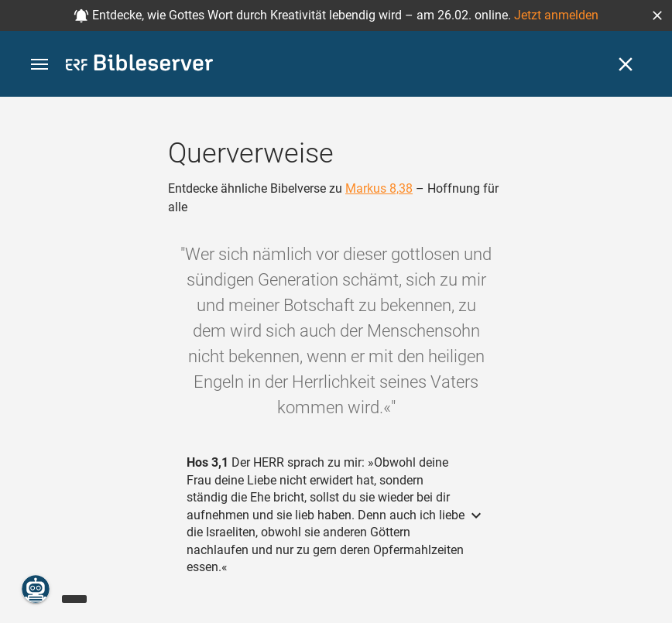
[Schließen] (626, 64)
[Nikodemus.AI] (36, 589)
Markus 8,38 (379, 188)
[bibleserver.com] (139, 65)
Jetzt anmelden (556, 15)
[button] (657, 15)
